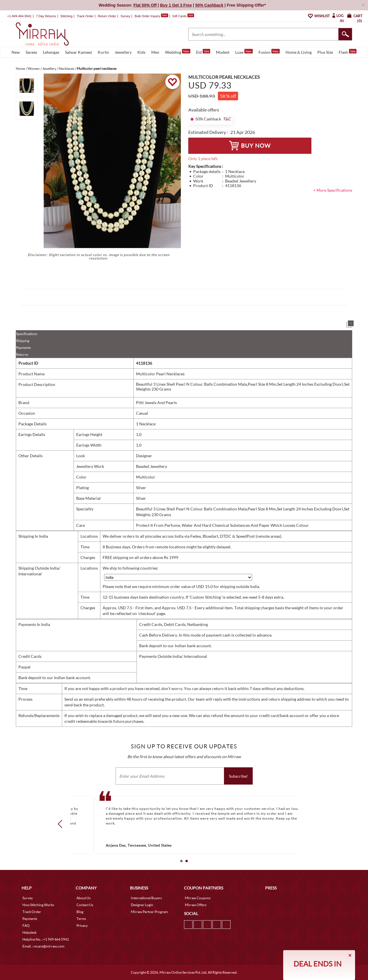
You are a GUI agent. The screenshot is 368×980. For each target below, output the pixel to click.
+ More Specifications (333, 190)
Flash (348, 52)
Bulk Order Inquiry (147, 16)
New (16, 52)
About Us (84, 898)
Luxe (244, 52)
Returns (22, 354)
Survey (125, 16)
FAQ (26, 926)
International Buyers (146, 898)
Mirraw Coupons (198, 898)
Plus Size (325, 52)
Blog (80, 912)
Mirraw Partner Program (149, 912)
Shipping (23, 341)
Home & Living (299, 52)
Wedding (178, 52)
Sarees (31, 52)
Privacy (82, 926)
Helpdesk (29, 932)
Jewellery (123, 52)
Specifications (27, 334)
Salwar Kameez (78, 52)
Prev (62, 824)
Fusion (269, 52)
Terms (81, 919)
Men (155, 52)
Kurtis (103, 52)
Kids (141, 52)
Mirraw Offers (196, 905)
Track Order (85, 16)
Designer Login (142, 905)
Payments (23, 348)
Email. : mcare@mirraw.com (43, 946)
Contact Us (85, 905)
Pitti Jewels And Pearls (156, 402)
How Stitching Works (38, 905)
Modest (223, 52)
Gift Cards (183, 16)
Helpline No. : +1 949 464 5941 (46, 939)
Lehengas (51, 52)
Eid (203, 52)
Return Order (107, 16)
